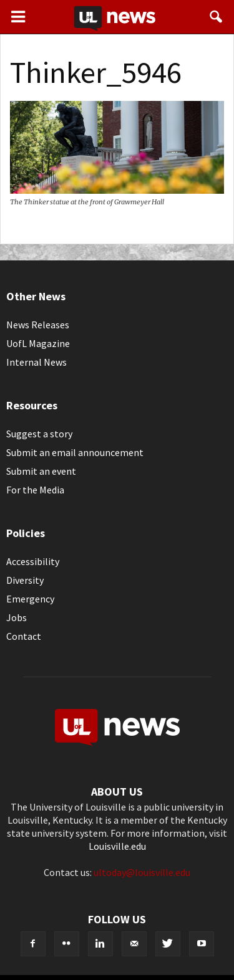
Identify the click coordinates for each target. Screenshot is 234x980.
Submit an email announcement (75, 452)
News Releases (38, 325)
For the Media (35, 490)
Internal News (37, 362)
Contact (24, 636)
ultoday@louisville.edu (142, 872)
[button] (217, 17)
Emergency (30, 599)
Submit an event (41, 471)
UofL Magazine (38, 343)
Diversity (25, 580)
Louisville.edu (117, 846)
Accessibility (33, 561)
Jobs (17, 617)
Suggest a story (39, 434)
